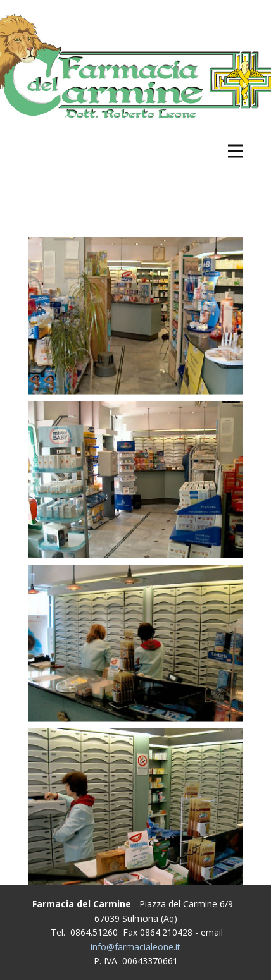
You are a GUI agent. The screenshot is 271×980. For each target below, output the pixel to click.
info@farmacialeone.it (135, 947)
